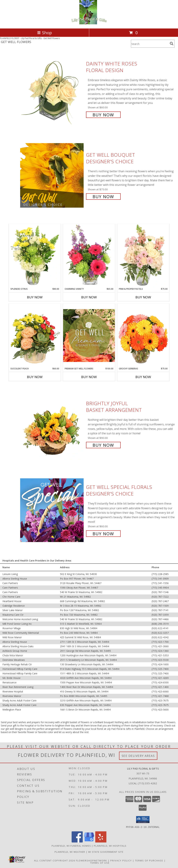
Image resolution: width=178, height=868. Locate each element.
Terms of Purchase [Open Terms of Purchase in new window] (149, 860)
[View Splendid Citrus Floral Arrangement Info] (35, 256)
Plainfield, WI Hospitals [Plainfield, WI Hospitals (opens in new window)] (110, 846)
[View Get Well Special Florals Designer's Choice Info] (52, 510)
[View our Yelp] (101, 841)
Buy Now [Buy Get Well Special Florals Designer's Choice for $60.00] (103, 534)
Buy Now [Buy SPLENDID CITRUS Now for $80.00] (35, 297)
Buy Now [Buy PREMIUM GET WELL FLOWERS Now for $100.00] (89, 377)
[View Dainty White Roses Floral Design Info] (52, 89)
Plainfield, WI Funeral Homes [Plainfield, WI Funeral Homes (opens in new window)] (71, 846)
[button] (143, 820)
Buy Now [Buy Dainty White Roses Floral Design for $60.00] (103, 115)
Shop (44, 33)
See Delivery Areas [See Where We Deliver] (138, 756)
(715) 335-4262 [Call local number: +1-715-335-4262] (147, 783)
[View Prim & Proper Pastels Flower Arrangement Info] (143, 256)
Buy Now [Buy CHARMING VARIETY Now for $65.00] (89, 297)
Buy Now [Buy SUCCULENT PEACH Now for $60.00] (35, 377)
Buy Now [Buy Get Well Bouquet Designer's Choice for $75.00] (103, 197)
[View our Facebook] (77, 841)
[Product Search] (150, 44)
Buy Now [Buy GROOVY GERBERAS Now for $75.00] (143, 377)
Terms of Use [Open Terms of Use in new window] (100, 863)
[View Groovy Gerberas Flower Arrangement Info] (143, 335)
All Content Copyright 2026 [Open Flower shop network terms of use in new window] (55, 860)
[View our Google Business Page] (89, 841)
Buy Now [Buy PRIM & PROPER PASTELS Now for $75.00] (143, 297)
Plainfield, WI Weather (70, 852)
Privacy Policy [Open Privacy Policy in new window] (121, 860)
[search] (172, 44)
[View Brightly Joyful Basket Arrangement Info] (52, 424)
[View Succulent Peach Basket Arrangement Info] (35, 335)
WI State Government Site (106, 852)
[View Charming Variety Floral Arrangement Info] (89, 256)
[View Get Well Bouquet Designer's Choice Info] (52, 175)
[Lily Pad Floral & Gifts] (89, 23)
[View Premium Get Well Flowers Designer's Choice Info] (89, 335)
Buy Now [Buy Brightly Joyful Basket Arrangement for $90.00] (103, 445)
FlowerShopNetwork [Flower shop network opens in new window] (92, 860)
